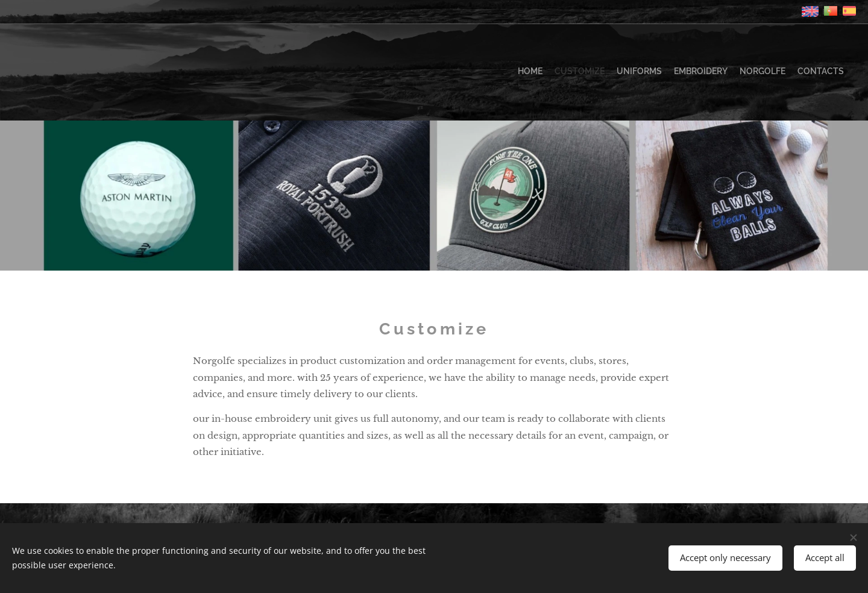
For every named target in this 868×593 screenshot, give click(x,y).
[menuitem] (785, 72)
